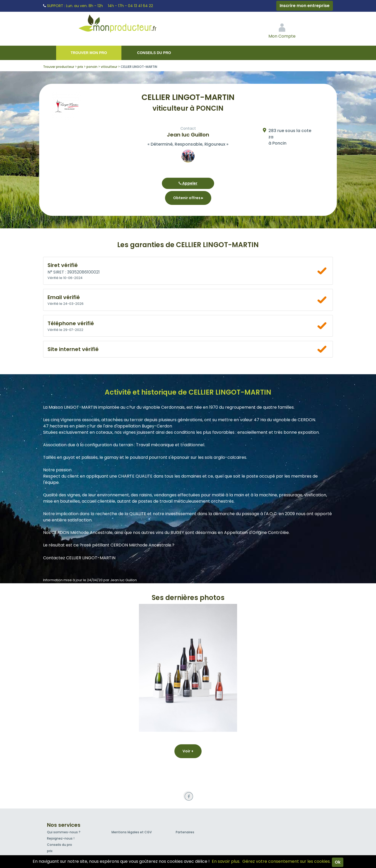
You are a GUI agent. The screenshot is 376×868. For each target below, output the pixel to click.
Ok (338, 862)
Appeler (188, 183)
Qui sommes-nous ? (64, 832)
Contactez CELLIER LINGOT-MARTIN (79, 558)
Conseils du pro (154, 53)
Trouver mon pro (89, 53)
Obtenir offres (188, 198)
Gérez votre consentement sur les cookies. (286, 861)
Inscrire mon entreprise (305, 6)
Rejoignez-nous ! (61, 838)
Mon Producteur (127, 25)
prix (50, 851)
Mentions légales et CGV (132, 832)
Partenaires (185, 832)
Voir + (188, 751)
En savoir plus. (226, 861)
